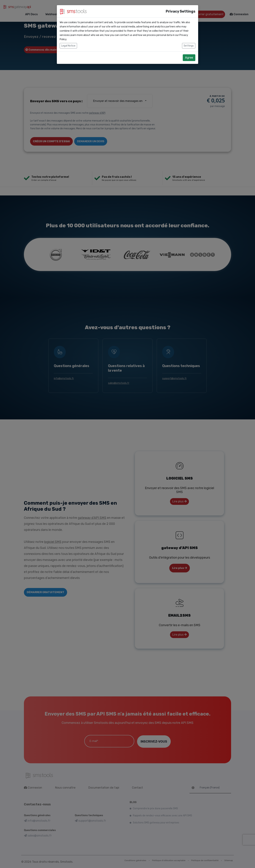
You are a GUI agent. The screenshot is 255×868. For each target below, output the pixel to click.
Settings (189, 46)
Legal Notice (68, 46)
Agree (189, 58)
